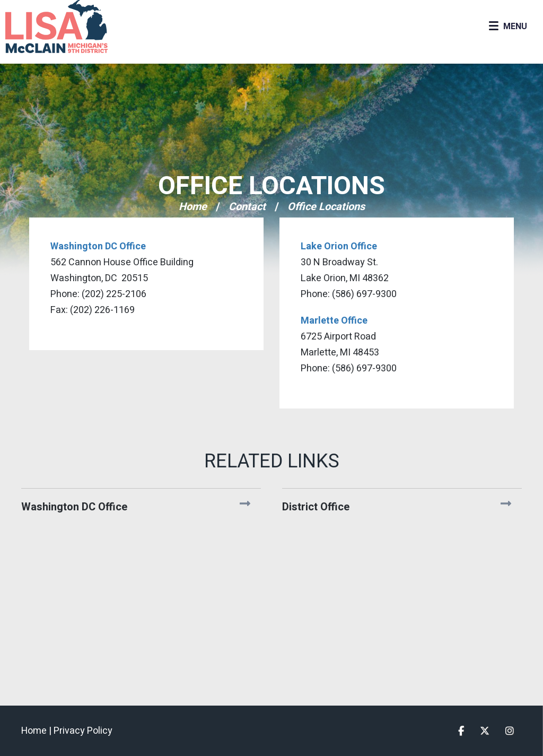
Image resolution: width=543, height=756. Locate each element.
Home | (37, 731)
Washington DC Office (98, 246)
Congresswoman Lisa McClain (74, 27)
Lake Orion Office (339, 246)
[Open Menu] (508, 27)
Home (193, 207)
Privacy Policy (83, 731)
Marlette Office (334, 321)
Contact (247, 207)
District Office (316, 507)
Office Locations (271, 186)
